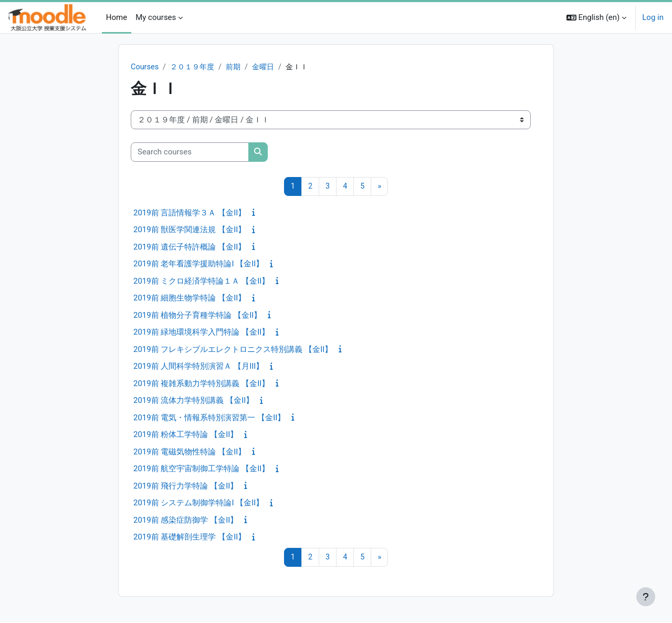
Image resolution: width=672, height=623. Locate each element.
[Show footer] (646, 597)
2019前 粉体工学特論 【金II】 (186, 435)
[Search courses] (190, 153)
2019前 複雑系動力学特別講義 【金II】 (201, 384)
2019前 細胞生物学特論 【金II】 (190, 299)
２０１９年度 (195, 67)
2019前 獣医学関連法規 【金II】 (190, 231)
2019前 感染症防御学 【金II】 (186, 521)
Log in (653, 17)
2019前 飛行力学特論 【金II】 (186, 486)
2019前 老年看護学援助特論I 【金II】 (198, 265)
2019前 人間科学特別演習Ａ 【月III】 (198, 367)
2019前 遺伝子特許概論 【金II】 (190, 247)
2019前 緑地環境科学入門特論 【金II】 (201, 333)
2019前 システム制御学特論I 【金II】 (198, 504)
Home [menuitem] (117, 17)
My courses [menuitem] (156, 17)
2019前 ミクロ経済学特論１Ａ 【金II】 (201, 282)
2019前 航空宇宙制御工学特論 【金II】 (201, 470)
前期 (238, 67)
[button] (597, 18)
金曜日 (270, 67)
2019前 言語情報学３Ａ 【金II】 (190, 213)
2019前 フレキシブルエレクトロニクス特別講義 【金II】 (233, 350)
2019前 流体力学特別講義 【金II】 (193, 401)
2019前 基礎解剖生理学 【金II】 (190, 538)
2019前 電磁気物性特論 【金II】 (190, 452)
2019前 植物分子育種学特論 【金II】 (197, 316)
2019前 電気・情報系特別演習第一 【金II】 (209, 418)
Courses (145, 67)
